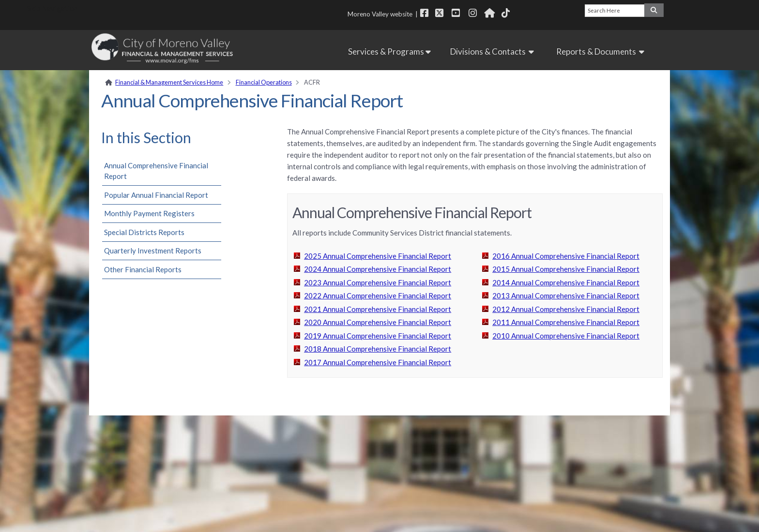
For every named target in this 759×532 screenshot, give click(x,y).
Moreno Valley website (380, 14)
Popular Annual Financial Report (156, 195)
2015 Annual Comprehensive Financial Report (566, 269)
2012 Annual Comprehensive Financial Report (566, 309)
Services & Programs (389, 52)
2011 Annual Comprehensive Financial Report (566, 322)
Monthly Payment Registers (149, 213)
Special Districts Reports (144, 232)
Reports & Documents (602, 52)
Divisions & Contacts (493, 52)
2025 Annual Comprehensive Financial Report (378, 256)
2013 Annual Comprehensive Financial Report (566, 296)
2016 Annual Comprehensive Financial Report (566, 256)
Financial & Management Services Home (169, 82)
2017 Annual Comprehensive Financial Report (378, 362)
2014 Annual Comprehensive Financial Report (566, 282)
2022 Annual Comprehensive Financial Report (378, 296)
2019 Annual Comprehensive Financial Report (378, 336)
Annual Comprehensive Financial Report (156, 171)
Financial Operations (264, 82)
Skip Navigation (53, 8)
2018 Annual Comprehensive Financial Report (378, 349)
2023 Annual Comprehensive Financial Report (378, 282)
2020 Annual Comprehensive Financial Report (378, 322)
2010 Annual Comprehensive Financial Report (566, 336)
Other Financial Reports (143, 269)
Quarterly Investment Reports (153, 251)
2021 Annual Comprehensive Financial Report (378, 309)
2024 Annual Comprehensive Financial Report (378, 269)
